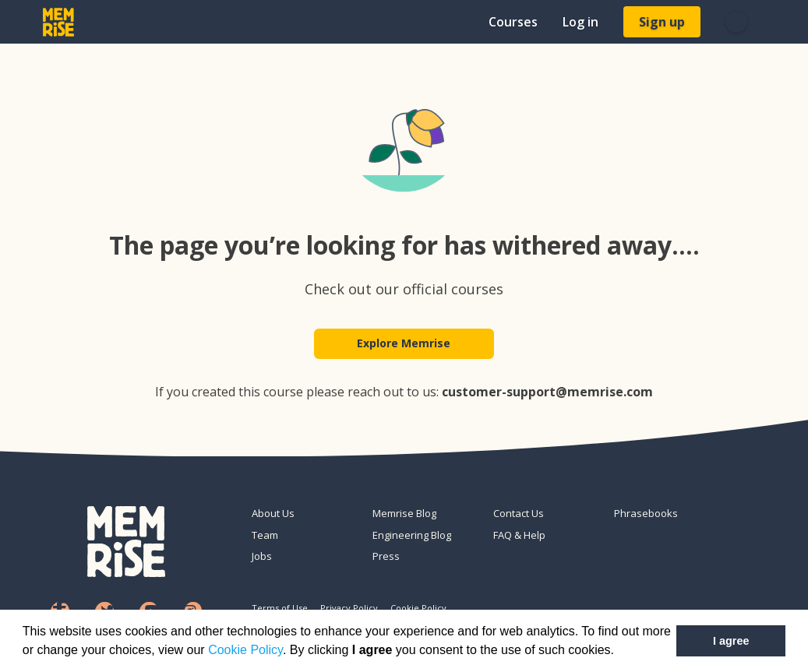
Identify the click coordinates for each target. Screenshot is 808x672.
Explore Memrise (404, 344)
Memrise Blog (404, 513)
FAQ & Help (519, 535)
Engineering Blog (412, 535)
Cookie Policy (245, 650)
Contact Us (519, 513)
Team (265, 535)
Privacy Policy (349, 608)
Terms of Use (280, 608)
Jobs (262, 556)
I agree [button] (731, 641)
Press (386, 556)
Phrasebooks (646, 513)
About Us (273, 513)
